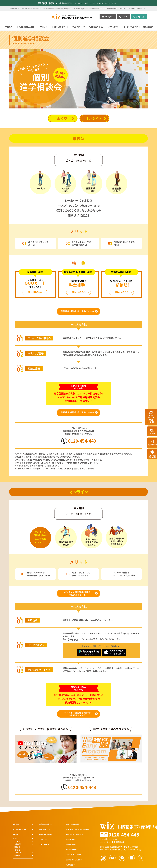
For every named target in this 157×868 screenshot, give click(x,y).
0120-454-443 (82, 441)
